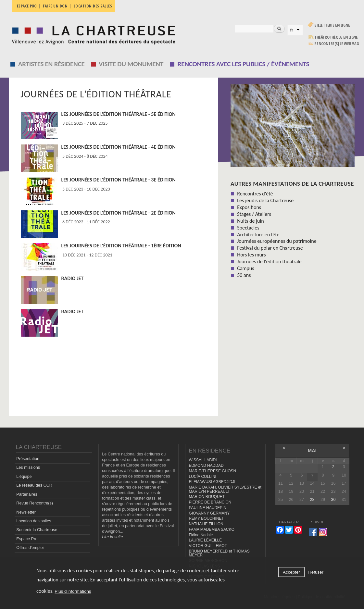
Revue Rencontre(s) (35, 503)
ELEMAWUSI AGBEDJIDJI (212, 482)
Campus (245, 268)
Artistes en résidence (51, 64)
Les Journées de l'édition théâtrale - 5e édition (118, 114)
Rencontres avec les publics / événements (244, 64)
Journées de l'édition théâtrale (269, 261)
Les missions (28, 467)
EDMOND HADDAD (206, 466)
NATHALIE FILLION (206, 524)
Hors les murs (251, 255)
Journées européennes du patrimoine (277, 241)
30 (333, 500)
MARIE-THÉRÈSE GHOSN (212, 471)
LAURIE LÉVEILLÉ (205, 540)
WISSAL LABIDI (203, 460)
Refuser (316, 572)
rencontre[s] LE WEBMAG (337, 44)
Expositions (249, 207)
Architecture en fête (258, 235)
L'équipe (24, 477)
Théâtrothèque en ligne (336, 37)
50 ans (244, 275)
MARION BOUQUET (207, 497)
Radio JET (72, 278)
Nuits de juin (250, 221)
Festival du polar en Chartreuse (270, 248)
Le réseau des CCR (34, 485)
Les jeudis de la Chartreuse (265, 200)
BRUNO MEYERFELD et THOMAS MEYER (219, 553)
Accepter (291, 572)
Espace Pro (27, 539)
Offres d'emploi (30, 548)
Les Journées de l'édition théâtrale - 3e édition (118, 180)
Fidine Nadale (201, 535)
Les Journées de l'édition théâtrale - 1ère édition (121, 246)
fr (292, 30)
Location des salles (93, 6)
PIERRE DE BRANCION (210, 502)
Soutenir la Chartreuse (37, 530)
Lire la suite (112, 537)
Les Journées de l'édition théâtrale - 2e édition (118, 213)
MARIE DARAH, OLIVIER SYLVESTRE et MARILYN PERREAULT (225, 489)
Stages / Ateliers (254, 214)
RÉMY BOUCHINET (206, 518)
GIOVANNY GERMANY (209, 513)
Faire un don (55, 6)
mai (312, 451)
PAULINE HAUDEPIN (207, 508)
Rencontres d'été (255, 194)
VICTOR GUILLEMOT (208, 546)
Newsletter (26, 512)
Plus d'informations (73, 591)
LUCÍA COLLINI (202, 477)
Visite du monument (131, 64)
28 (312, 500)
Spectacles (248, 228)
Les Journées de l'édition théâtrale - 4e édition (118, 147)
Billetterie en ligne (332, 25)
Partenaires (27, 494)
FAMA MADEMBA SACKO (211, 529)
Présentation (28, 459)
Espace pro (27, 6)
